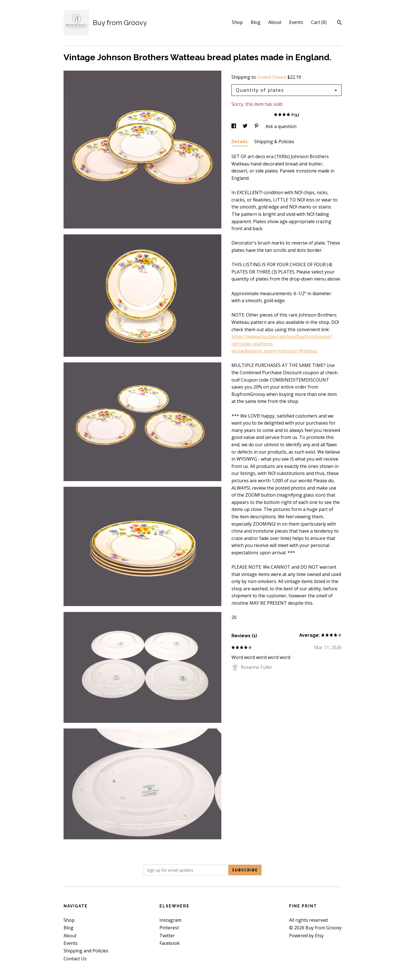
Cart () (319, 22)
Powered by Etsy (306, 936)
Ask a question (281, 126)
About (275, 22)
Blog (256, 22)
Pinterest (169, 928)
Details (240, 142)
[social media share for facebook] (234, 126)
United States (271, 77)
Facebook (170, 943)
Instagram (170, 920)
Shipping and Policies (86, 951)
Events (296, 22)
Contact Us (75, 959)
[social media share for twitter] (246, 126)
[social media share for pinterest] (257, 126)
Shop (237, 22)
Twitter (167, 936)
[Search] (339, 23)
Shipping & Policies (274, 142)
